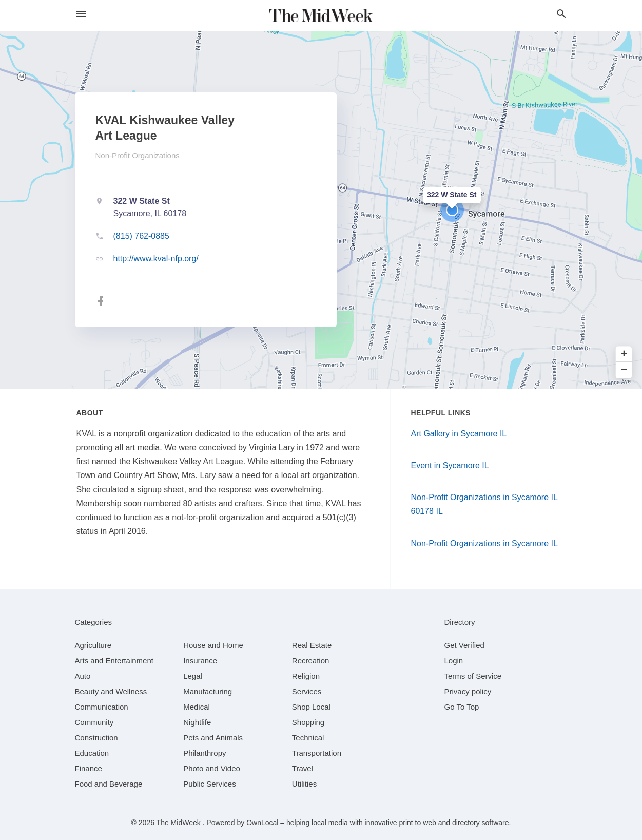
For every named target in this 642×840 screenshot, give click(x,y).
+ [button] (624, 355)
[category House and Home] (213, 645)
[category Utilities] (304, 784)
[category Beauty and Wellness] (111, 691)
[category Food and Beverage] (109, 784)
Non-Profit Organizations (138, 155)
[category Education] (92, 753)
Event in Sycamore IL (450, 465)
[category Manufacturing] (208, 691)
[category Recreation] (311, 661)
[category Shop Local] (311, 707)
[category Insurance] (200, 661)
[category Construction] (96, 738)
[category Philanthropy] (205, 753)
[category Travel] (303, 768)
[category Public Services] (210, 784)
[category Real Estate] (312, 645)
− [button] (624, 370)
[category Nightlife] (197, 722)
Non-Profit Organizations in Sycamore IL (484, 543)
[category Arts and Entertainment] (114, 661)
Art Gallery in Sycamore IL (459, 434)
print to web (418, 823)
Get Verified (464, 645)
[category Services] (307, 691)
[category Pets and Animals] (213, 738)
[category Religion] (306, 676)
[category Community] (94, 722)
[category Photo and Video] (212, 768)
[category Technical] (308, 738)
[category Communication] (102, 707)
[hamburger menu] (81, 14)
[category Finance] (89, 768)
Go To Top (462, 707)
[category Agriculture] (93, 645)
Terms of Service (473, 676)
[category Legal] (193, 676)
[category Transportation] (317, 753)
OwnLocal (262, 823)
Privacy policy (468, 691)
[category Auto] (83, 676)
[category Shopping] (308, 722)
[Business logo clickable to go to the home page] (321, 15)
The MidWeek (180, 823)
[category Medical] (197, 707)
